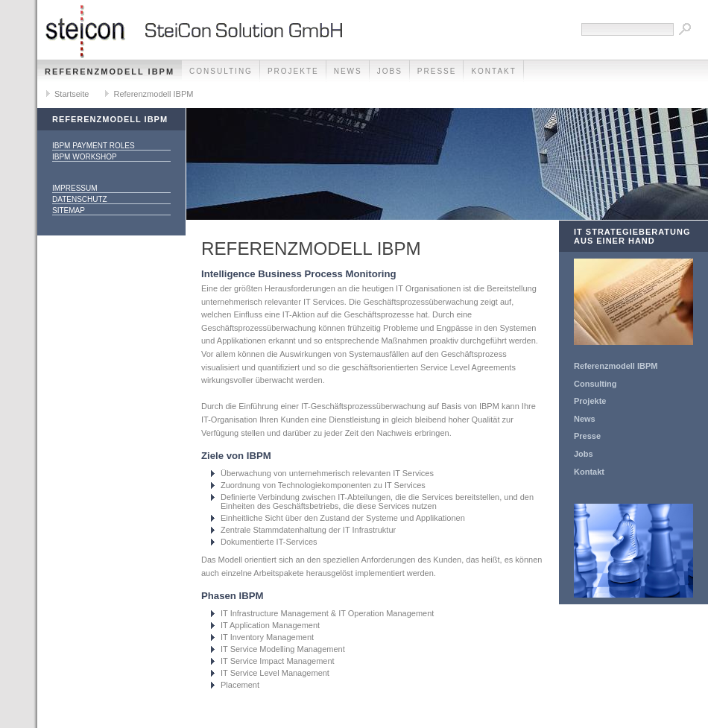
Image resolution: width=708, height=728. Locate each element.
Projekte (293, 71)
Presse (437, 71)
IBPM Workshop (85, 157)
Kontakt (493, 71)
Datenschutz (80, 199)
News (348, 71)
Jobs (390, 71)
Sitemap (69, 211)
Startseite (72, 94)
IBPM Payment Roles (94, 146)
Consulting (221, 71)
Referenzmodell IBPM (110, 72)
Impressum (75, 188)
